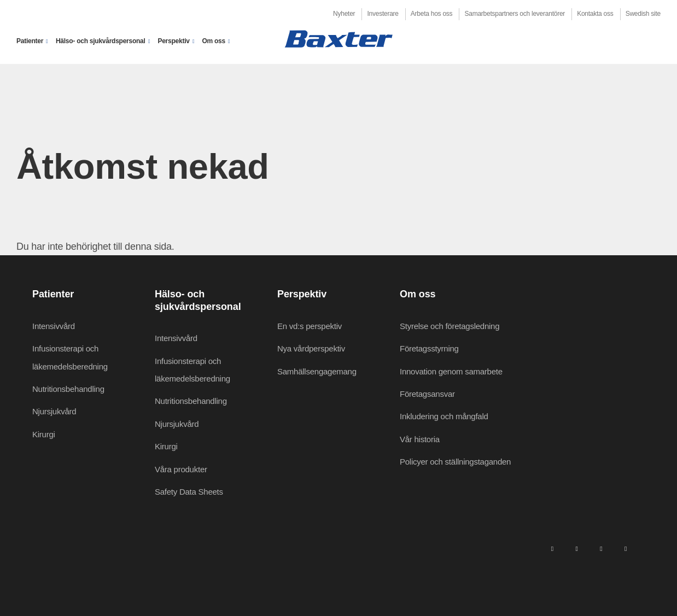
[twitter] (601, 549)
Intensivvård (54, 326)
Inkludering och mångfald (444, 416)
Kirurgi (44, 434)
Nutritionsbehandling (68, 389)
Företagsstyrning (429, 348)
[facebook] (576, 549)
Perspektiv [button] (173, 41)
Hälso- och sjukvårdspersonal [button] (101, 41)
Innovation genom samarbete (451, 371)
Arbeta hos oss (432, 14)
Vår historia (420, 439)
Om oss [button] (214, 41)
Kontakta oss (595, 14)
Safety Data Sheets (189, 492)
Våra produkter (181, 469)
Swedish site (643, 14)
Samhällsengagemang (317, 371)
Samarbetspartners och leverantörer (515, 14)
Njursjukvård (54, 411)
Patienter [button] (30, 41)
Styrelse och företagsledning (450, 326)
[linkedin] (552, 549)
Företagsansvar (427, 394)
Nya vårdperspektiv (311, 348)
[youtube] (626, 549)
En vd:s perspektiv (310, 326)
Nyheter (344, 14)
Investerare (383, 14)
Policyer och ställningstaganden (455, 462)
